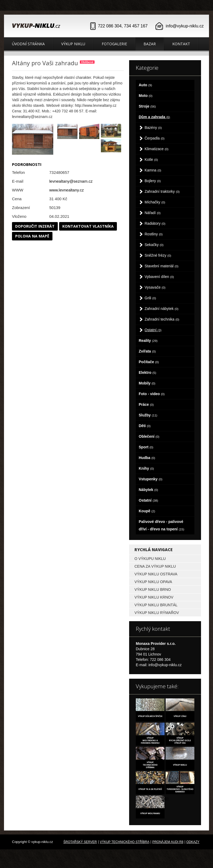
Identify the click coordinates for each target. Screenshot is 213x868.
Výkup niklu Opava (153, 582)
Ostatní (153, 330)
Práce (146, 404)
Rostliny (154, 234)
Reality (148, 341)
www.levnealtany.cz (67, 190)
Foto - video (152, 394)
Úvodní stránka (28, 44)
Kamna (153, 170)
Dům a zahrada (154, 117)
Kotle (151, 159)
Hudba (147, 458)
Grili (150, 298)
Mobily (147, 383)
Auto (145, 85)
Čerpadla (155, 138)
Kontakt (181, 44)
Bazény (153, 128)
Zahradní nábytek (161, 309)
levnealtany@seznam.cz (71, 181)
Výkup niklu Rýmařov (157, 613)
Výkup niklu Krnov (154, 597)
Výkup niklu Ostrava (156, 574)
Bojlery (153, 181)
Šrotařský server (80, 842)
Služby (148, 415)
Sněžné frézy (158, 255)
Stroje (147, 106)
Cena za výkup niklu (155, 566)
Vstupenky (151, 479)
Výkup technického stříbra (125, 842)
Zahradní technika (162, 319)
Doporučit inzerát (35, 226)
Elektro (148, 372)
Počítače (149, 362)
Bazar (150, 44)
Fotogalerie (114, 44)
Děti (145, 426)
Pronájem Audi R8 (168, 842)
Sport (146, 447)
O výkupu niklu (150, 559)
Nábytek (148, 490)
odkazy (193, 842)
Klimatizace (157, 149)
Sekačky (154, 245)
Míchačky (155, 202)
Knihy (146, 468)
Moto (146, 96)
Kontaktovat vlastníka (88, 226)
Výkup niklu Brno (153, 589)
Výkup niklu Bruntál (156, 605)
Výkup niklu (73, 44)
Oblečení (149, 436)
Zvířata (147, 351)
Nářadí (153, 213)
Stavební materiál (161, 266)
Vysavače (155, 287)
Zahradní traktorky (162, 191)
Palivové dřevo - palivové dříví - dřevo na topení (161, 525)
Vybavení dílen (159, 277)
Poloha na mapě (32, 236)
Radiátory (155, 223)
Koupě (147, 511)
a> (167, 798)
